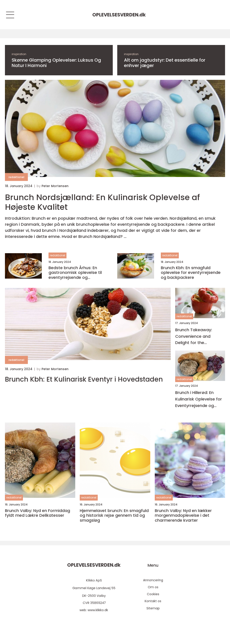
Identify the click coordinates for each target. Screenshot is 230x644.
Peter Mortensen (55, 186)
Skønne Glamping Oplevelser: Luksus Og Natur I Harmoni (56, 63)
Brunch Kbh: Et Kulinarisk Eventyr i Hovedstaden (84, 379)
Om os (153, 587)
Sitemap (153, 608)
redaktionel (16, 177)
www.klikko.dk (98, 610)
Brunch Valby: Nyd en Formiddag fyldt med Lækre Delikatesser (38, 513)
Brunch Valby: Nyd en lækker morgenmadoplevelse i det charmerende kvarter (183, 515)
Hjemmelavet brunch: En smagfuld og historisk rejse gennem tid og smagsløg (114, 515)
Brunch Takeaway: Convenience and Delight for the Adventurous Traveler (197, 337)
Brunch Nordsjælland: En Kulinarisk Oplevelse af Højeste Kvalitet (102, 202)
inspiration (19, 54)
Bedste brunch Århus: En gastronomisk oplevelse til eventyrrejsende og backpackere (75, 273)
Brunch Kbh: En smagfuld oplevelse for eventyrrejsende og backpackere (191, 273)
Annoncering (153, 580)
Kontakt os (153, 601)
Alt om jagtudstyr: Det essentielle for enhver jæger (165, 63)
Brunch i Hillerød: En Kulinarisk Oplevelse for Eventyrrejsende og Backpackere (199, 399)
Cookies (153, 594)
